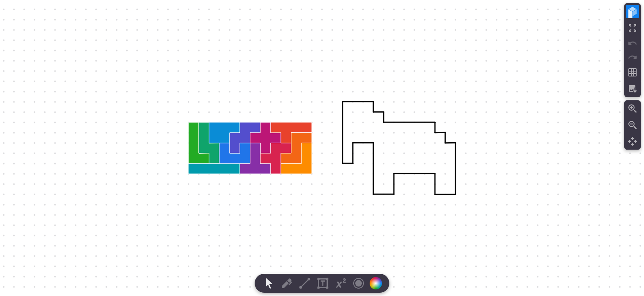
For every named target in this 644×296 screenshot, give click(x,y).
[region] (322, 148)
